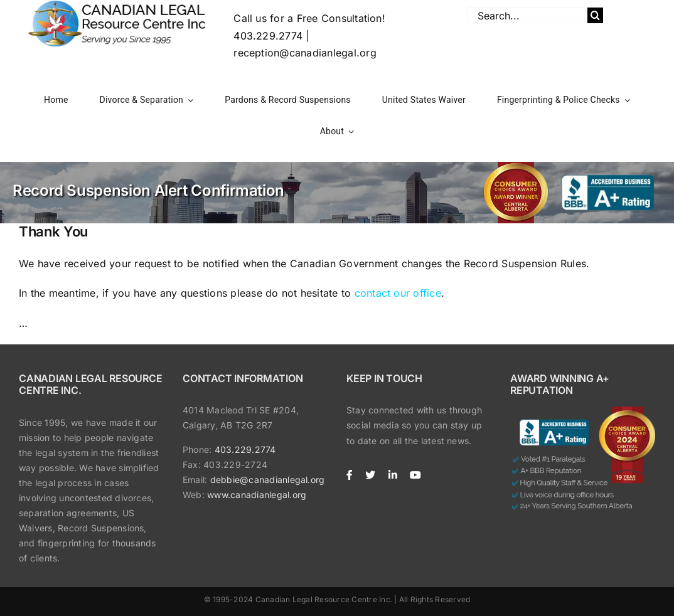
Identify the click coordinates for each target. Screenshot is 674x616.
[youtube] (415, 475)
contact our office (398, 293)
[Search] (595, 15)
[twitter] (370, 475)
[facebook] (350, 475)
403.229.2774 (268, 36)
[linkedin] (393, 475)
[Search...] (527, 15)
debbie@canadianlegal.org (268, 480)
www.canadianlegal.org (257, 495)
